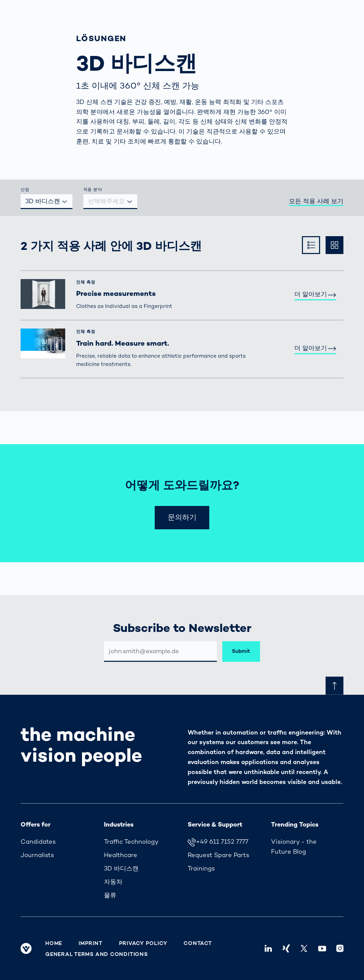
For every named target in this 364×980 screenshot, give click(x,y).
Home (54, 943)
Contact (198, 943)
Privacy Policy (143, 943)
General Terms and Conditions (97, 954)
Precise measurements (116, 293)
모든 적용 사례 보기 (316, 201)
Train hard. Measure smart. (123, 343)
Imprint (90, 943)
